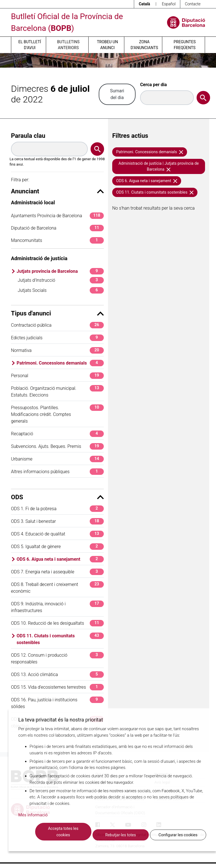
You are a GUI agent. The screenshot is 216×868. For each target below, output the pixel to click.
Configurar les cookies (178, 835)
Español (169, 4)
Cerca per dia (153, 85)
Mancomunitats (57, 240)
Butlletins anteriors (68, 45)
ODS (57, 497)
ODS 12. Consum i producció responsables (57, 658)
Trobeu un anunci (107, 45)
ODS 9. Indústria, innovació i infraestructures (57, 607)
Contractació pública (57, 325)
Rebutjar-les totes (121, 835)
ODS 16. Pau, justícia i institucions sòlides (57, 703)
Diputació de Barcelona (57, 228)
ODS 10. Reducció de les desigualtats (57, 623)
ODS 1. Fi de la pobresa (57, 509)
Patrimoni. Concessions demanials (60, 363)
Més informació (33, 815)
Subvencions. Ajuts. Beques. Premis (57, 446)
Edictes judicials (57, 338)
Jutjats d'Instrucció (61, 280)
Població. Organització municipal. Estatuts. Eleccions (57, 391)
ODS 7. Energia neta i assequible (57, 572)
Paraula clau (28, 136)
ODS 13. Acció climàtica (57, 675)
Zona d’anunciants (144, 45)
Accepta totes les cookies (63, 832)
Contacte (193, 4)
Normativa (57, 350)
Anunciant (57, 191)
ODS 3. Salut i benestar (57, 521)
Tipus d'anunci (57, 313)
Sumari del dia (117, 94)
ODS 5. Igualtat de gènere (57, 547)
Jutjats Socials (61, 290)
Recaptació (57, 434)
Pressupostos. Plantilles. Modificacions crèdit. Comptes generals (57, 414)
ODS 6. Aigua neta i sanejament (60, 559)
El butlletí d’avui (30, 45)
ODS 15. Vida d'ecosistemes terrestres (57, 687)
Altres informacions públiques (57, 472)
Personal (57, 376)
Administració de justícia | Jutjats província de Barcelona (159, 166)
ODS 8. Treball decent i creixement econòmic (57, 588)
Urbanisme (57, 459)
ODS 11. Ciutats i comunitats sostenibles (60, 639)
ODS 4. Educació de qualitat (57, 534)
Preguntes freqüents (184, 45)
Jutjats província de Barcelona (60, 271)
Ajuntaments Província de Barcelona (57, 216)
